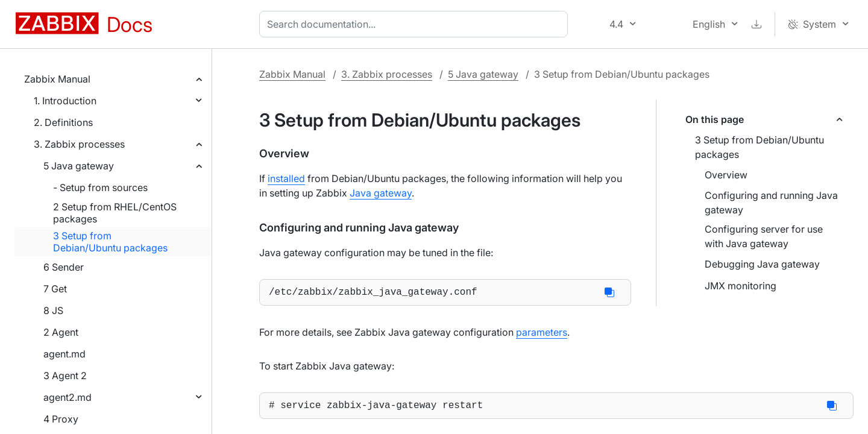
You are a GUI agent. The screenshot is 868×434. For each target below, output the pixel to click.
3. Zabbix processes (79, 144)
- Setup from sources (100, 187)
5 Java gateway (79, 166)
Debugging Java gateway (762, 264)
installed (286, 178)
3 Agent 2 (65, 376)
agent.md (64, 354)
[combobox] (416, 24)
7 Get (55, 289)
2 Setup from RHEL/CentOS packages (115, 213)
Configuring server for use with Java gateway (764, 236)
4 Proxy (61, 419)
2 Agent (61, 332)
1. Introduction (65, 101)
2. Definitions (63, 122)
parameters (542, 335)
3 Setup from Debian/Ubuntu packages (110, 242)
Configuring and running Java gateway (771, 203)
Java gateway (381, 193)
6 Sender (64, 267)
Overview (726, 175)
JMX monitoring (741, 286)
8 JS (53, 310)
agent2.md (68, 397)
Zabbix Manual (57, 79)
